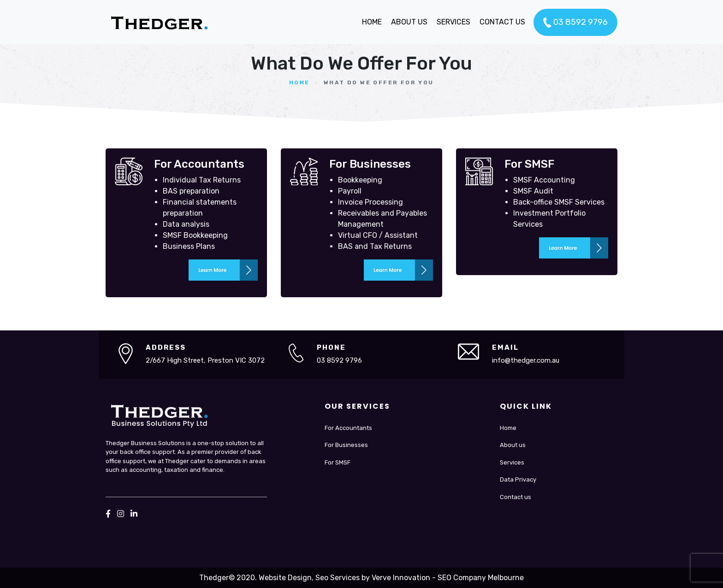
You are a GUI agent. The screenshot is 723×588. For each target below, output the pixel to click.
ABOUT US (409, 22)
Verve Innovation (401, 578)
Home (299, 82)
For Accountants (348, 428)
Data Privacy (518, 479)
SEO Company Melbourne (481, 578)
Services (512, 462)
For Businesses (346, 445)
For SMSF (338, 462)
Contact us (516, 497)
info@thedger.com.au (526, 360)
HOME (372, 22)
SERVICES (453, 22)
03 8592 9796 (575, 23)
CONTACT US (502, 22)
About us (513, 445)
